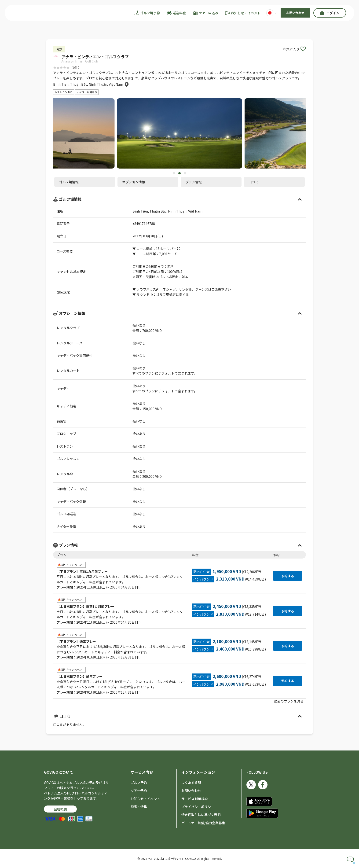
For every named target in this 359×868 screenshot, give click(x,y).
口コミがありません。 (179, 720)
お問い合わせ (295, 13)
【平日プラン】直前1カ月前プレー (82, 571)
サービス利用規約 (194, 799)
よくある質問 (191, 783)
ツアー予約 (139, 791)
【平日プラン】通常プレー (76, 641)
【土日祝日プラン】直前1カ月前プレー (85, 607)
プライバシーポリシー (198, 807)
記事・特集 (139, 807)
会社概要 (60, 809)
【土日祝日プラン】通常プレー (80, 677)
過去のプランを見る (289, 701)
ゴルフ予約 (139, 783)
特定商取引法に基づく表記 (201, 815)
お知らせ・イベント (145, 799)
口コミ (62, 716)
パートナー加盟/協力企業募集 (203, 823)
